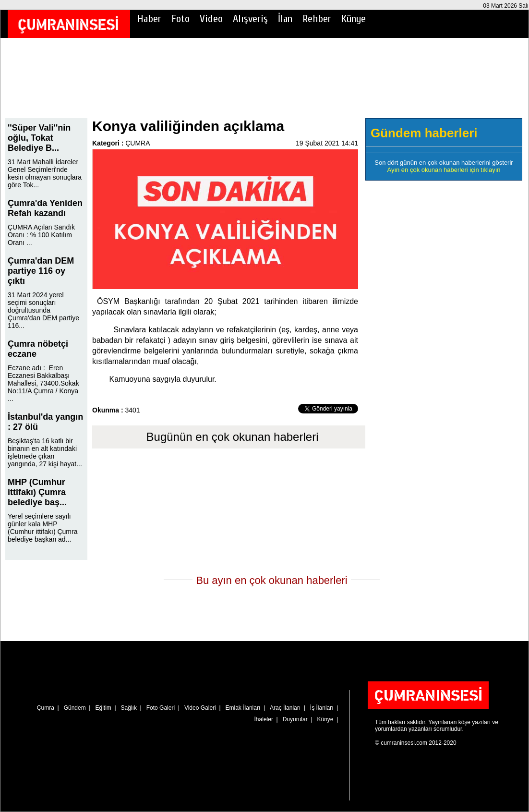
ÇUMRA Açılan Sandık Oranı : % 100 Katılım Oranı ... (41, 235)
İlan (285, 19)
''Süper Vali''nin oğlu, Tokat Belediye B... (39, 138)
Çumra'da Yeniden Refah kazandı (45, 208)
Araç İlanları (285, 708)
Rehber (317, 19)
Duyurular (295, 719)
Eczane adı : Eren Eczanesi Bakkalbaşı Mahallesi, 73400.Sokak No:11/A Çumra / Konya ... (43, 383)
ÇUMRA (138, 143)
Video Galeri (200, 708)
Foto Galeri (161, 708)
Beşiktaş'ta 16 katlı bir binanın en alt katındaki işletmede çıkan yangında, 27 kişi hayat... (45, 452)
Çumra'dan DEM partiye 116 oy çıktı (41, 271)
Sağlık (129, 708)
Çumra (46, 708)
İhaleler (264, 719)
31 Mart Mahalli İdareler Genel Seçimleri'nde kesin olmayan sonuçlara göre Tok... (45, 173)
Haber (149, 19)
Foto (180, 19)
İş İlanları (322, 708)
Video (211, 19)
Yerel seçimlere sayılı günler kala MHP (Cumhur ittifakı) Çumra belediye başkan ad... (42, 528)
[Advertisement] (264, 85)
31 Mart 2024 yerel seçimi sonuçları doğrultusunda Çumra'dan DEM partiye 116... (43, 310)
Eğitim (103, 708)
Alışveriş (250, 19)
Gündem (75, 708)
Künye (354, 19)
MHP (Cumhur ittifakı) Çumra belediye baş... (37, 492)
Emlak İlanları (243, 708)
